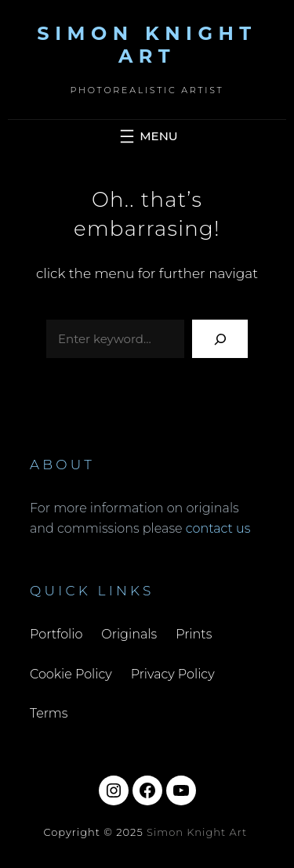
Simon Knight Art (147, 45)
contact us (218, 528)
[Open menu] (147, 136)
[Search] (220, 339)
